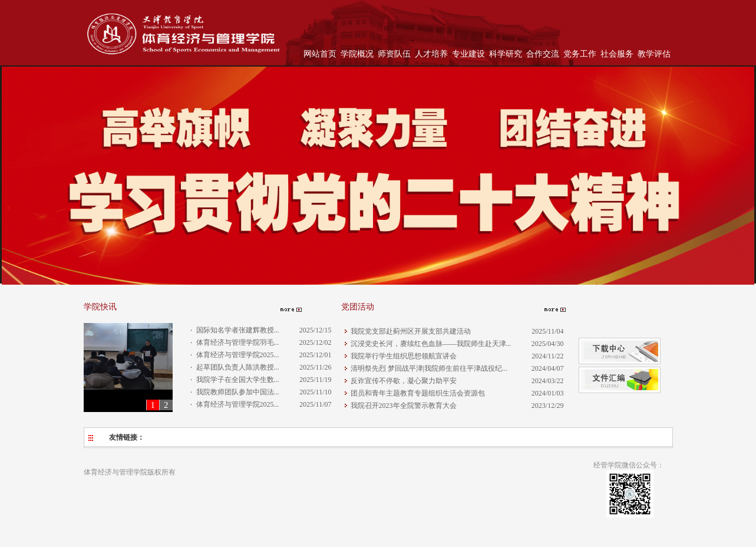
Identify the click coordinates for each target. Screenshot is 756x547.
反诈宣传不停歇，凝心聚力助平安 (404, 381)
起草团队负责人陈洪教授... (238, 367)
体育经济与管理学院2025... (238, 355)
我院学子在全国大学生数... (238, 380)
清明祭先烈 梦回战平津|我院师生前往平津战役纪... (429, 368)
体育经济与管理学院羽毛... (238, 342)
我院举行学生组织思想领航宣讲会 (404, 356)
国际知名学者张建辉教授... (238, 330)
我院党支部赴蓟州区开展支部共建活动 (411, 331)
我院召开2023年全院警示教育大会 (404, 406)
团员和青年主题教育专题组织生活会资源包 (418, 393)
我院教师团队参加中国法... (238, 392)
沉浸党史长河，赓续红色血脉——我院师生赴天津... (431, 344)
